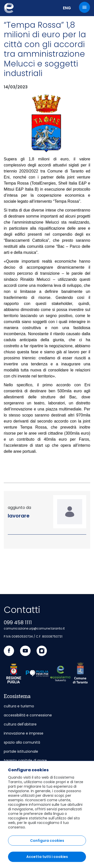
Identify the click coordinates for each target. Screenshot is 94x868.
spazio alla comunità (22, 742)
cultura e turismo (19, 706)
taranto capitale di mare (25, 760)
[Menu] (84, 7)
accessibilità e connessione (28, 715)
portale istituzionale (21, 751)
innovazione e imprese (24, 733)
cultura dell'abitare (20, 724)
